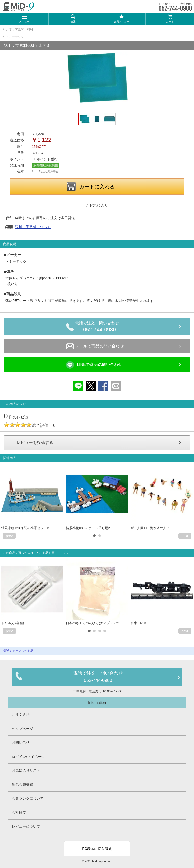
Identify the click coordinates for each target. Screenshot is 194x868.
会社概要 (19, 812)
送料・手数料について (33, 227)
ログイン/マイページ (28, 757)
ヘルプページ (22, 729)
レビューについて (26, 826)
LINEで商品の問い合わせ (94, 365)
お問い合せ (21, 742)
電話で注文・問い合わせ (100, 327)
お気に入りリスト (26, 770)
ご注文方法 (21, 715)
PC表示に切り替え (97, 849)
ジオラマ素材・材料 (19, 29)
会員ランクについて (28, 798)
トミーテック (15, 37)
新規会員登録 (22, 784)
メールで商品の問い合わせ (95, 346)
